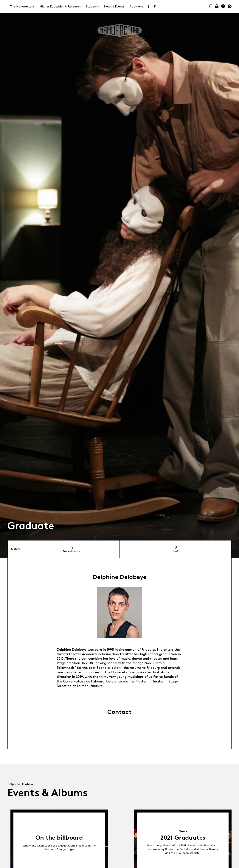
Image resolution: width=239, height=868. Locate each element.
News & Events (114, 6)
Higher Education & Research (60, 6)
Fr (155, 6)
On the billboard (59, 838)
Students (92, 6)
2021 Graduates (183, 838)
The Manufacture (22, 6)
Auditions (136, 6)
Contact (119, 712)
